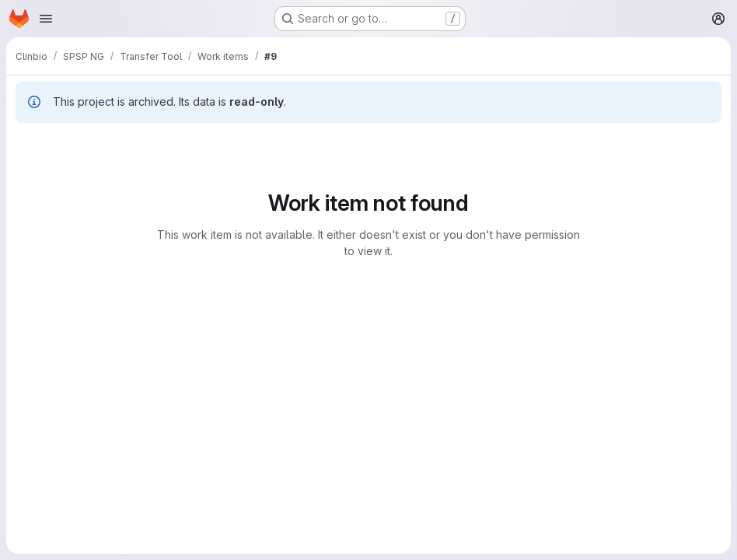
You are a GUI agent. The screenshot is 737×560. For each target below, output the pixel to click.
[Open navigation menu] (46, 19)
